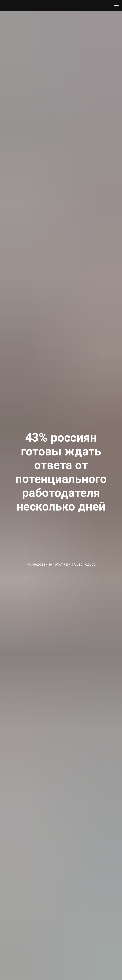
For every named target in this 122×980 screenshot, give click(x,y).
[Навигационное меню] (116, 6)
